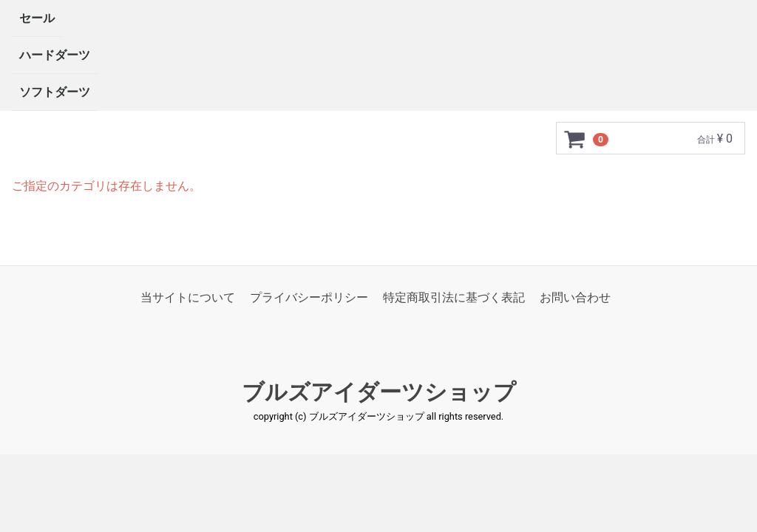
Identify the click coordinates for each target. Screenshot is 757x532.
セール (37, 18)
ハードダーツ (55, 55)
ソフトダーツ (55, 92)
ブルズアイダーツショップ (379, 393)
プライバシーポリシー (309, 297)
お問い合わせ (575, 297)
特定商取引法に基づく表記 (454, 297)
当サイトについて (188, 297)
